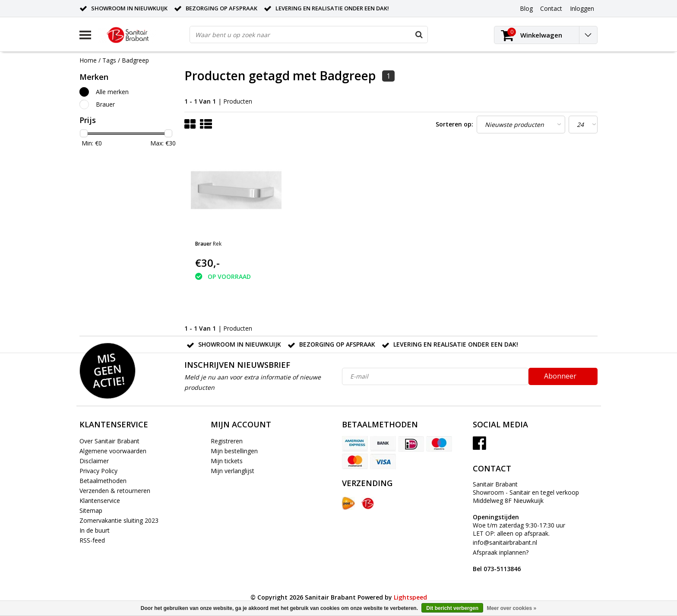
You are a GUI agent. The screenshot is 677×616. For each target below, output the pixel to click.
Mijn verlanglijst (233, 471)
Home (88, 60)
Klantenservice (100, 501)
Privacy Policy (98, 471)
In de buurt (95, 530)
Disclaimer (94, 461)
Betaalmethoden (103, 481)
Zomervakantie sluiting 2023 (119, 520)
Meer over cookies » (511, 608)
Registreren (227, 441)
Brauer (105, 104)
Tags (109, 60)
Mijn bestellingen (234, 451)
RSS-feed (92, 540)
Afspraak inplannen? (501, 561)
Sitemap (91, 510)
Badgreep (135, 60)
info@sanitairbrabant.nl (505, 542)
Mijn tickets (227, 461)
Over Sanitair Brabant (109, 441)
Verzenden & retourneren (115, 491)
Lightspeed (410, 597)
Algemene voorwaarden (113, 451)
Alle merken (112, 92)
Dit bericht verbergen (452, 608)
